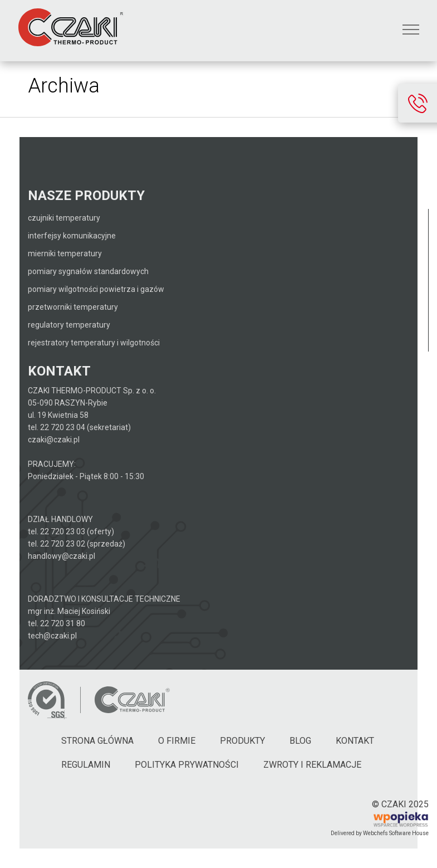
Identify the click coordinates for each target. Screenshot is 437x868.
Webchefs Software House (396, 833)
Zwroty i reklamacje (312, 765)
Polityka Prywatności (187, 765)
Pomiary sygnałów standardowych (88, 271)
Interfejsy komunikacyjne (72, 236)
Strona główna (97, 741)
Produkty (242, 741)
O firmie (177, 741)
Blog (300, 741)
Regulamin (86, 765)
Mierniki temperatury (65, 253)
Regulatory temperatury (69, 325)
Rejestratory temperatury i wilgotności (94, 343)
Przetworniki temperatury (73, 307)
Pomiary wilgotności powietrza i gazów (96, 289)
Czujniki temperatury (64, 218)
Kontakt (355, 741)
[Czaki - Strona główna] (132, 700)
